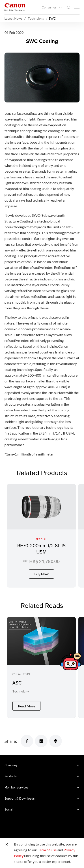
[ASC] (41, 666)
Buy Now (41, 574)
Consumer (49, 7)
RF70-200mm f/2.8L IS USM (41, 549)
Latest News (14, 18)
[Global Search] (69, 7)
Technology (21, 691)
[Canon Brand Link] (15, 7)
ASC (17, 683)
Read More (27, 702)
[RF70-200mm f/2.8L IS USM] (41, 536)
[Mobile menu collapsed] (77, 8)
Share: (11, 737)
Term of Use (47, 850)
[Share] (27, 737)
